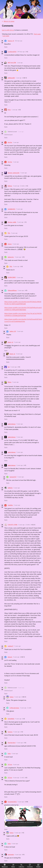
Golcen (12, 697)
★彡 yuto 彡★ (12, 63)
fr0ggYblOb (11, 719)
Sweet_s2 (10, 342)
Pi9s (9, 233)
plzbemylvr (11, 257)
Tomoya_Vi (11, 41)
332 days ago (18, 41)
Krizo (9, 110)
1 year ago (20, 63)
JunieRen (10, 505)
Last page (6, 36)
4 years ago (21, 688)
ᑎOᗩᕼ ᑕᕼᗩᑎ (12, 277)
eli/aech (10, 657)
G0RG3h (10, 488)
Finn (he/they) (12, 743)
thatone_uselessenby (14, 173)
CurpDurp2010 (12, 52)
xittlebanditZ (11, 78)
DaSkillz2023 (12, 209)
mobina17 (11, 646)
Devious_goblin (12, 222)
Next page (37, 34)
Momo (10, 382)
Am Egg (10, 142)
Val (9, 367)
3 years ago (24, 173)
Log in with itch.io (8, 30)
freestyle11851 (12, 802)
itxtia (9, 754)
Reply (6, 47)
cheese (10, 244)
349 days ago (21, 52)
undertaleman (12, 424)
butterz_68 (13, 331)
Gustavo (10, 732)
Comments (30, 866)
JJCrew (10, 764)
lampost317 (13, 477)
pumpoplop (11, 855)
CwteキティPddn (13, 525)
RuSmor (10, 186)
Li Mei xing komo (14, 708)
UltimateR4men (12, 290)
